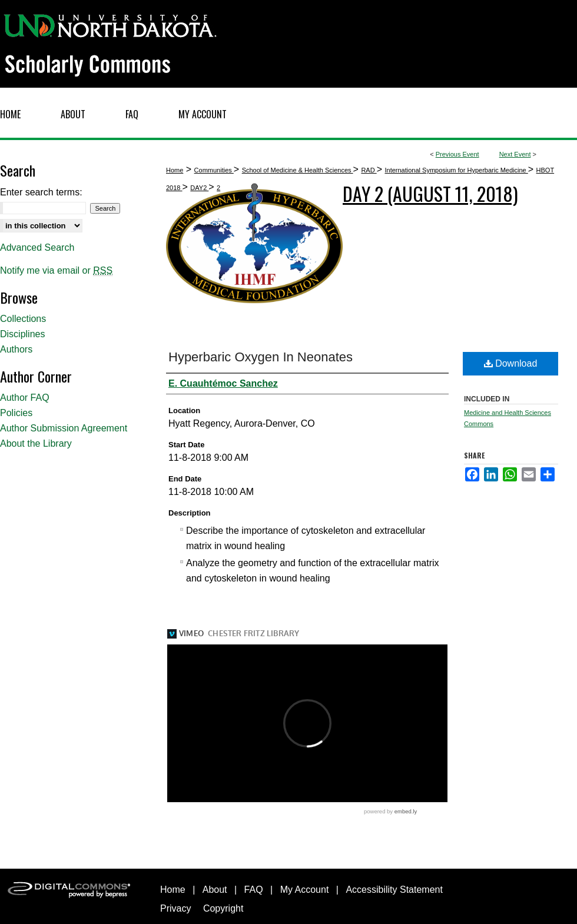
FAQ (254, 890)
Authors (16, 349)
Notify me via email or (56, 271)
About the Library (36, 443)
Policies (16, 413)
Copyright (223, 908)
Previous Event (457, 154)
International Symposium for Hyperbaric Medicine (456, 170)
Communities (214, 170)
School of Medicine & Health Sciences (298, 170)
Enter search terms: (41, 192)
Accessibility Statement (394, 890)
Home (175, 170)
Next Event (515, 154)
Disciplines (22, 334)
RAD (369, 170)
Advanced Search (37, 247)
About (215, 890)
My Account (305, 890)
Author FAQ (25, 398)
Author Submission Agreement (64, 428)
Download (511, 363)
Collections (23, 319)
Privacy (175, 908)
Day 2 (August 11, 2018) (430, 193)
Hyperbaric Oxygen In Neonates (261, 357)
